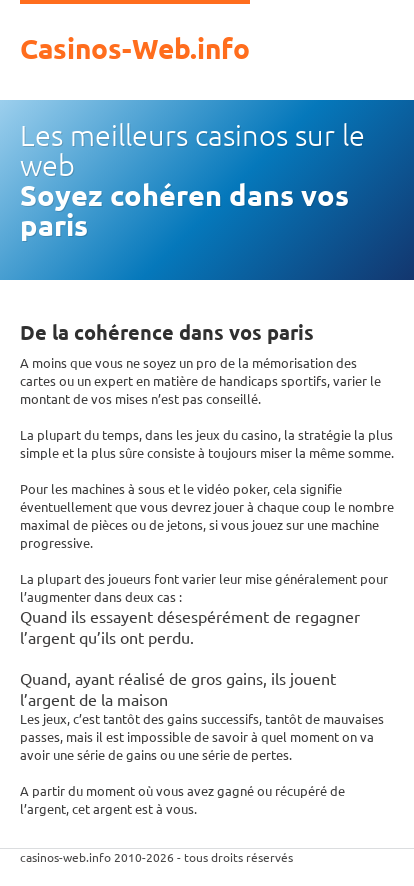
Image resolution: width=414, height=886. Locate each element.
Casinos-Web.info (135, 46)
